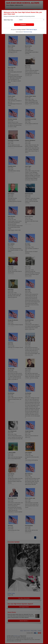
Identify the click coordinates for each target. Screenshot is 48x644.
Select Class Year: (8, 20)
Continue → (24, 25)
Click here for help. (28, 32)
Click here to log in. (32, 30)
